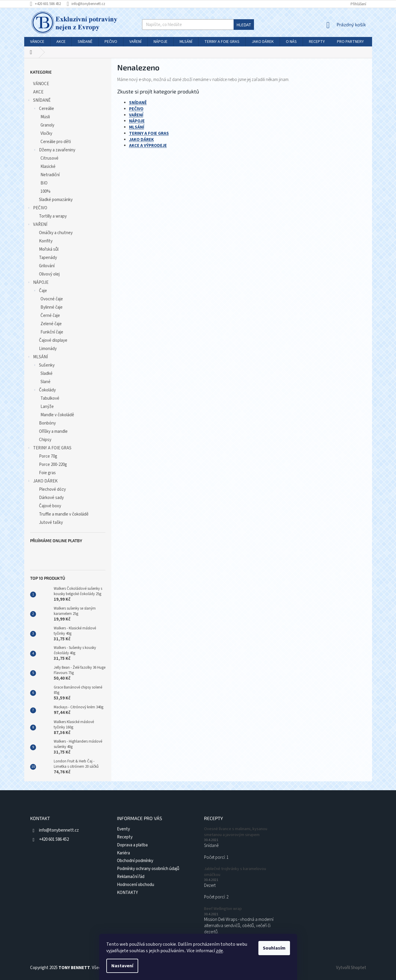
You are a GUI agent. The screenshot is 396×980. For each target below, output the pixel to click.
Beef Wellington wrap (223, 909)
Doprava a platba (132, 845)
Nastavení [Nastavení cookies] (122, 966)
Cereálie (44, 109)
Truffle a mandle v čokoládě (64, 514)
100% (45, 191)
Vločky (46, 133)
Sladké (47, 374)
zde (219, 951)
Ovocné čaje (52, 299)
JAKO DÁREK (42, 482)
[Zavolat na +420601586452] (48, 4)
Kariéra (123, 853)
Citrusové (49, 158)
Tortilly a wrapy (53, 216)
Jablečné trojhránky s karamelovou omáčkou (235, 872)
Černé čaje (50, 316)
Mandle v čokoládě (57, 415)
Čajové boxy (50, 506)
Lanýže (47, 407)
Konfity (46, 241)
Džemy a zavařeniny (54, 151)
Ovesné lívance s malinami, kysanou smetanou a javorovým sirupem (236, 832)
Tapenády (48, 258)
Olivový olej (49, 274)
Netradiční (50, 175)
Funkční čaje (52, 332)
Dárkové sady (51, 498)
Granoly (47, 125)
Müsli (45, 117)
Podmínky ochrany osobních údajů (148, 869)
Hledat (244, 25)
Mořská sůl (49, 249)
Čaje (40, 291)
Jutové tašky (51, 523)
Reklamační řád (131, 877)
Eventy (123, 829)
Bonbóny (47, 423)
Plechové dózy (52, 489)
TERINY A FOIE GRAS (49, 449)
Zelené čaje (51, 324)
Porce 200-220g (53, 465)
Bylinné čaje (52, 307)
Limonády (48, 349)
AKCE (39, 92)
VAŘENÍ (37, 225)
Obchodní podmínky (135, 861)
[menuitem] (37, 42)
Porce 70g (48, 456)
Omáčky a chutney (56, 233)
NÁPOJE (38, 283)
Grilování (47, 266)
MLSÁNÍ (38, 358)
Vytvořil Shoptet (351, 968)
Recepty (125, 837)
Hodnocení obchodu (136, 885)
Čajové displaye (53, 340)
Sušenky (44, 366)
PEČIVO (37, 209)
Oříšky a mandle (53, 431)
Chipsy (45, 440)
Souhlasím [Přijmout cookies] (274, 948)
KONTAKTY (127, 893)
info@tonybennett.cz (59, 830)
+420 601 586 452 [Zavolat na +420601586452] (54, 839)
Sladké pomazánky (56, 200)
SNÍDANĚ (39, 101)
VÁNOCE (41, 84)
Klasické (48, 167)
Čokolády (44, 391)
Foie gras (47, 473)
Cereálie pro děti (56, 142)
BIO (44, 183)
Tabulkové (50, 398)
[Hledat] (198, 25)
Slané (45, 382)
